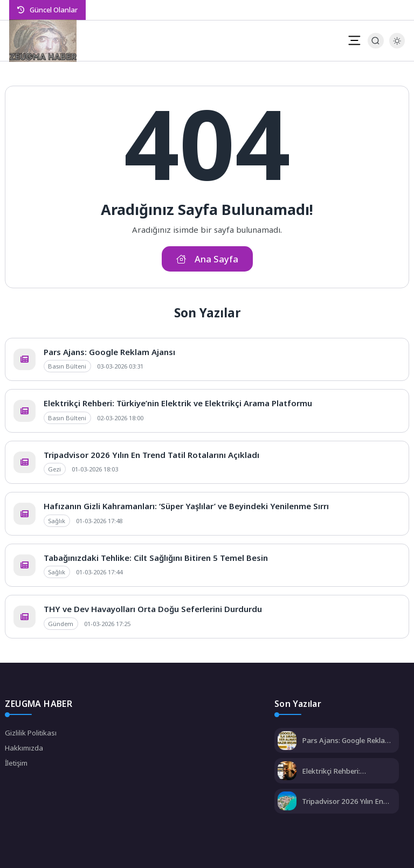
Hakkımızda (24, 748)
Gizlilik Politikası (31, 733)
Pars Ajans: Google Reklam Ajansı (109, 352)
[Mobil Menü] (354, 40)
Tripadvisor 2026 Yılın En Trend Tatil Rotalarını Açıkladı (151, 455)
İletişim (16, 763)
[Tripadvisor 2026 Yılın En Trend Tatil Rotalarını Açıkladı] (287, 802)
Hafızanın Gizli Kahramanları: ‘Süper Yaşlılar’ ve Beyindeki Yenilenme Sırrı (186, 506)
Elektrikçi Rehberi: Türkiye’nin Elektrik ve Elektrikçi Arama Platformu (178, 403)
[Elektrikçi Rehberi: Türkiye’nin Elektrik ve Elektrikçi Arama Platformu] (287, 772)
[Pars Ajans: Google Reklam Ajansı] (287, 742)
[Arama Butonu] (375, 41)
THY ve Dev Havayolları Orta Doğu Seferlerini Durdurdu (153, 609)
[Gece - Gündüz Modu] (397, 46)
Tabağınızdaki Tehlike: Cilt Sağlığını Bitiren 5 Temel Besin (156, 558)
